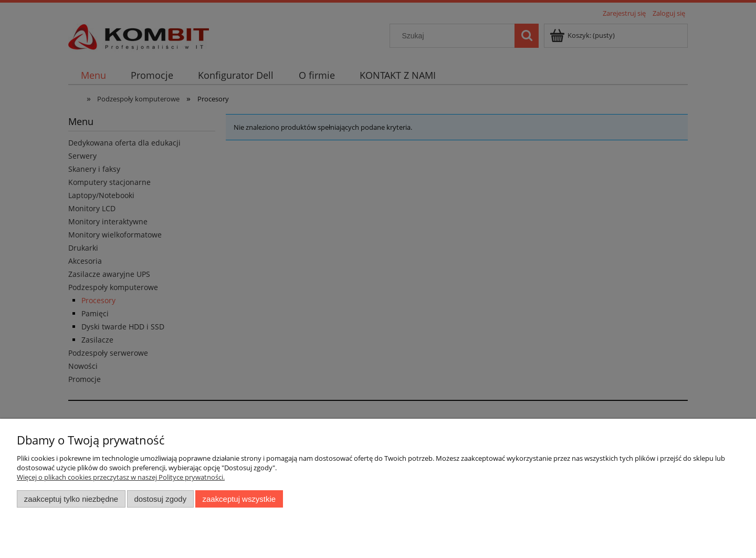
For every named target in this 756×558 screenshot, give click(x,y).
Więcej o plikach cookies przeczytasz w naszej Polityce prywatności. (121, 477)
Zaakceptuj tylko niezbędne (71, 499)
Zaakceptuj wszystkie (239, 499)
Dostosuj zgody (160, 499)
